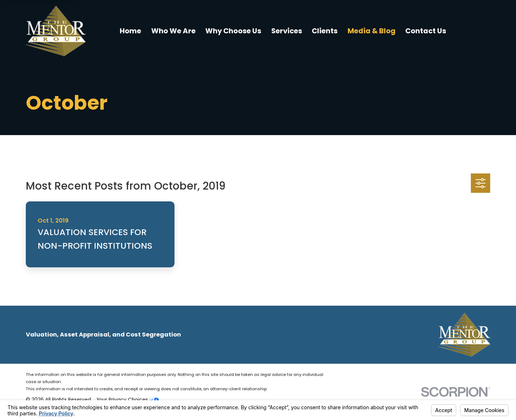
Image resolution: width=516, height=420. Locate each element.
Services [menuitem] (287, 31)
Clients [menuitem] (325, 31)
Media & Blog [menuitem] (372, 31)
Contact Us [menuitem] (426, 31)
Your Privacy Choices (128, 400)
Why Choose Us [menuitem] (233, 31)
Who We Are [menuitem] (173, 31)
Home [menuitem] (130, 31)
